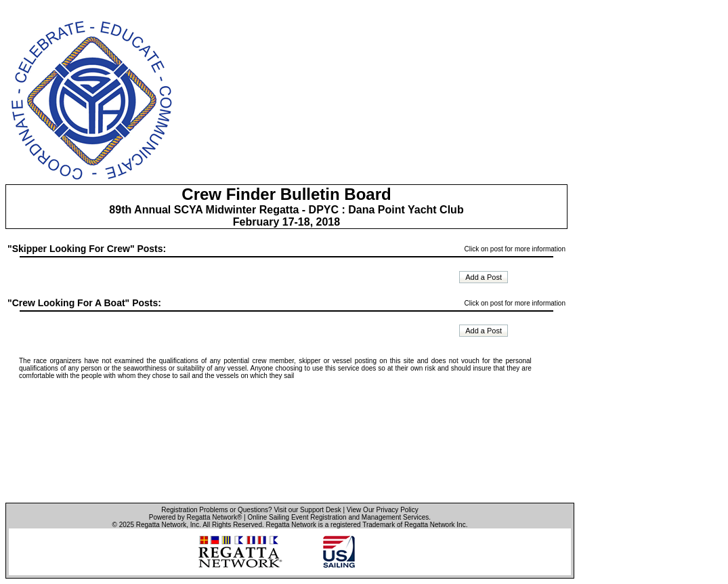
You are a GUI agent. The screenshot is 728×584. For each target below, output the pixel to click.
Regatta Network (161, 525)
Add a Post (484, 277)
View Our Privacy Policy (383, 510)
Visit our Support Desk (307, 510)
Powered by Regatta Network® (195, 517)
